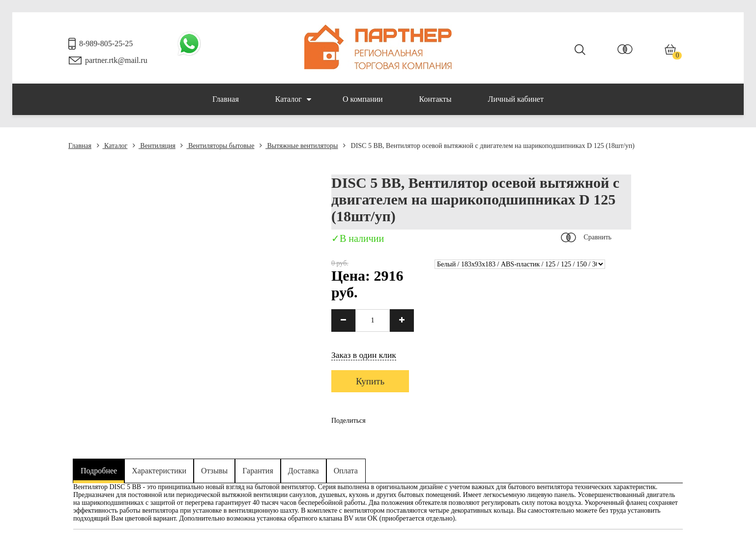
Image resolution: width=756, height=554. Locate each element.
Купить (370, 381)
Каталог (293, 99)
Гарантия (258, 471)
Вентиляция (154, 146)
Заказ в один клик (364, 355)
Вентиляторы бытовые (217, 146)
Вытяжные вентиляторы (299, 146)
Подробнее (99, 471)
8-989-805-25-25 (106, 44)
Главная (226, 99)
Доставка (304, 471)
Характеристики (159, 471)
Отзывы (214, 471)
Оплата (346, 471)
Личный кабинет (516, 99)
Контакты (436, 99)
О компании (363, 99)
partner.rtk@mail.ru (116, 60)
